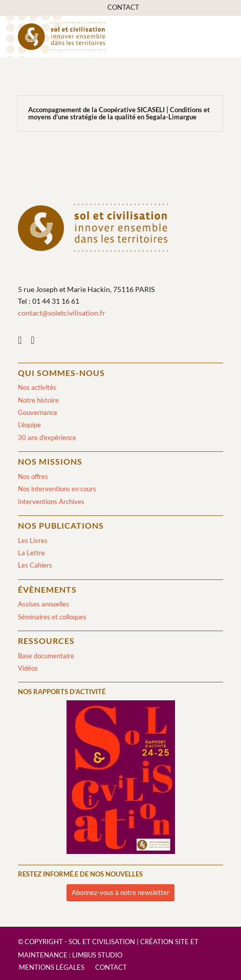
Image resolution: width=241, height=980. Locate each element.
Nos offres (33, 476)
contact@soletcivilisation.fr (62, 313)
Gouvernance (38, 412)
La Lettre (31, 553)
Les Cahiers (35, 565)
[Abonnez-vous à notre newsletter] (120, 893)
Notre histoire (38, 400)
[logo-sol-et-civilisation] (100, 36)
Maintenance (43, 955)
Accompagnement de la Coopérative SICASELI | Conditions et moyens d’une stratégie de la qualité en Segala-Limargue (119, 113)
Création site (165, 942)
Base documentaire (46, 656)
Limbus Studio (97, 955)
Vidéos (28, 668)
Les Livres (33, 540)
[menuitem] (123, 7)
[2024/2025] (121, 779)
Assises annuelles (43, 604)
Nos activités (37, 387)
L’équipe (29, 425)
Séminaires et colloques (52, 617)
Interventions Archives (51, 502)
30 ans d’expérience (47, 437)
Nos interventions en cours (57, 489)
